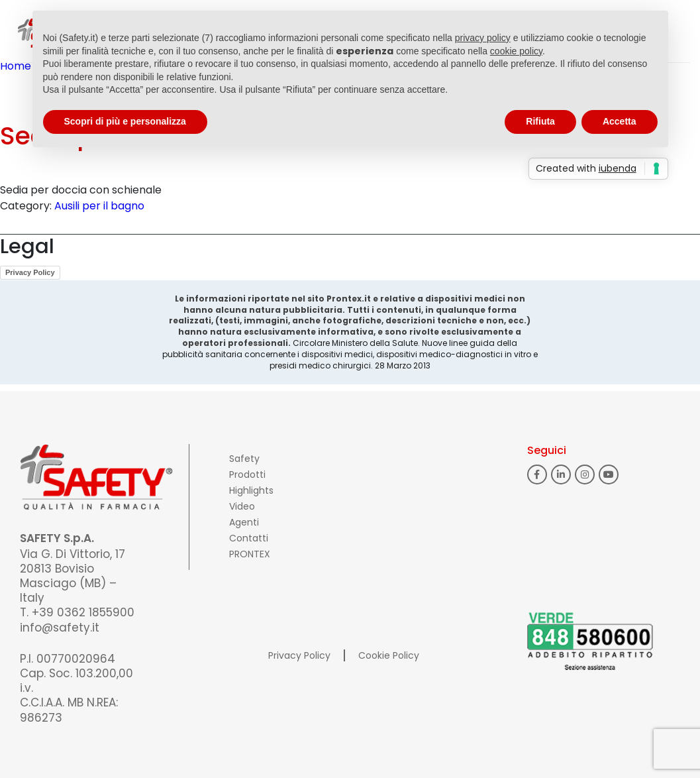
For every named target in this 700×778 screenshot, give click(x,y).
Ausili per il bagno (99, 206)
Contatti (249, 538)
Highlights (251, 490)
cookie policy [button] (516, 51)
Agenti (244, 522)
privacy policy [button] (483, 38)
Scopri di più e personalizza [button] (125, 121)
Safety (244, 459)
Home (16, 66)
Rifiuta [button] (540, 121)
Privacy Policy (30, 272)
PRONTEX (250, 554)
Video (242, 506)
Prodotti (247, 474)
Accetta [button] (620, 121)
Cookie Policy (389, 655)
